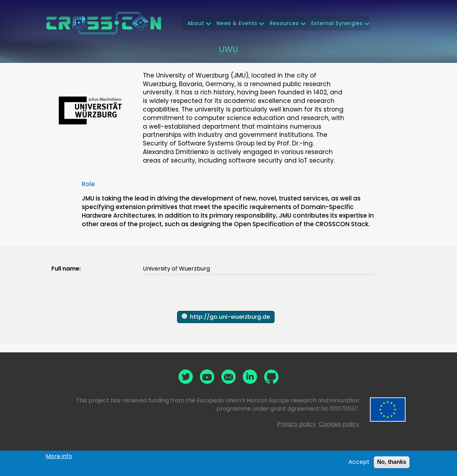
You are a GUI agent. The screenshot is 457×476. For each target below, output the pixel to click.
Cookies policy (339, 424)
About (196, 23)
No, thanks (392, 463)
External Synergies (337, 23)
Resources (284, 23)
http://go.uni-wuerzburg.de (230, 317)
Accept (359, 463)
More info (59, 457)
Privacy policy (297, 424)
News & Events (237, 23)
